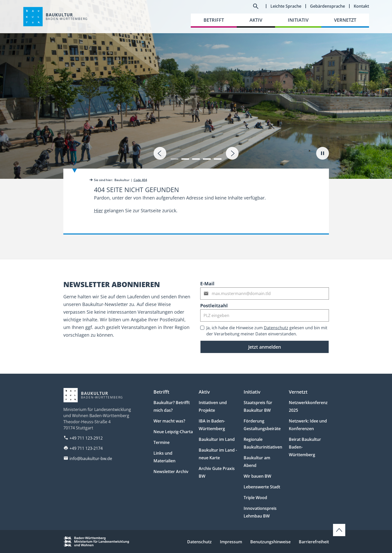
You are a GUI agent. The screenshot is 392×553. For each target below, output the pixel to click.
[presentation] (160, 153)
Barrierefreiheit (314, 542)
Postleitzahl (214, 305)
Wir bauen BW (257, 476)
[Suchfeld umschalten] (256, 6)
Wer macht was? (169, 421)
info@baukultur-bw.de (91, 458)
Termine (162, 442)
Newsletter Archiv (171, 472)
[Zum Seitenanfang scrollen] (339, 530)
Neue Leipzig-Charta (173, 432)
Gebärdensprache (328, 6)
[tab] (196, 89)
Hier (98, 210)
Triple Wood (255, 498)
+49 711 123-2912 (86, 438)
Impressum (231, 542)
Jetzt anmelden (265, 347)
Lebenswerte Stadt (262, 487)
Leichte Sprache (286, 6)
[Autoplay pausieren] (323, 153)
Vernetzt (298, 392)
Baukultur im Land (217, 439)
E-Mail (207, 284)
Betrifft (161, 392)
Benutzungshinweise (270, 542)
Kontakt (361, 6)
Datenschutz (276, 328)
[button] (174, 156)
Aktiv (204, 392)
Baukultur (122, 180)
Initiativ (252, 392)
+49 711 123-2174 (86, 448)
